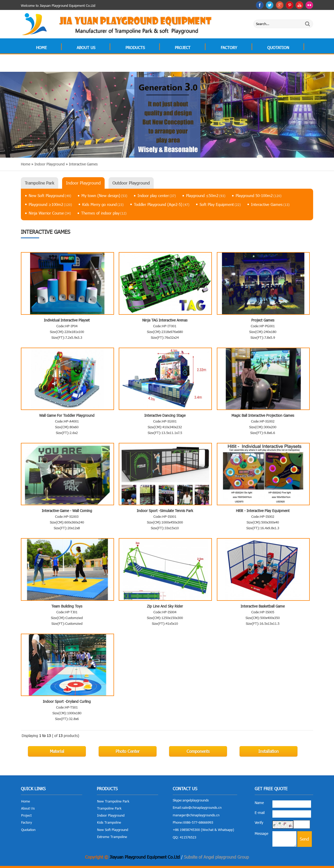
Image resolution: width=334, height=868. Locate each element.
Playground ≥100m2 (50, 204)
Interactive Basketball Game (263, 606)
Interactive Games (270, 204)
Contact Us (47, 64)
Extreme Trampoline (112, 837)
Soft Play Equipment (220, 204)
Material (57, 751)
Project (183, 47)
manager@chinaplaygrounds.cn (196, 815)
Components (198, 751)
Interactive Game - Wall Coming (67, 511)
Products (135, 47)
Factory (229, 47)
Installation (269, 751)
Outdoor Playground (131, 183)
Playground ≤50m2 (206, 195)
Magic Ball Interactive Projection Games (263, 415)
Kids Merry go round (103, 204)
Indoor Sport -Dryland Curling (67, 701)
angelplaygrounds (196, 800)
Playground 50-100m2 (259, 195)
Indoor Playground (83, 183)
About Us (86, 47)
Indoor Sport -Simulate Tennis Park (165, 511)
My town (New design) (104, 195)
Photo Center (128, 751)
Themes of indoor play (104, 213)
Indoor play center (157, 195)
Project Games (263, 320)
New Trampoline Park (113, 801)
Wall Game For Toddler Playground (67, 415)
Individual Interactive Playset (67, 320)
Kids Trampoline (109, 822)
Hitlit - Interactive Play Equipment (263, 511)
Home (41, 47)
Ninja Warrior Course (50, 213)
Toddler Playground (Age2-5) (162, 204)
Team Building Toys (67, 606)
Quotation (278, 47)
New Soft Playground (50, 195)
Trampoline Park (40, 183)
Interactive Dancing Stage (165, 415)
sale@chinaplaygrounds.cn (202, 807)
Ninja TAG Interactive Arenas (165, 320)
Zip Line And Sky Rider (165, 606)
